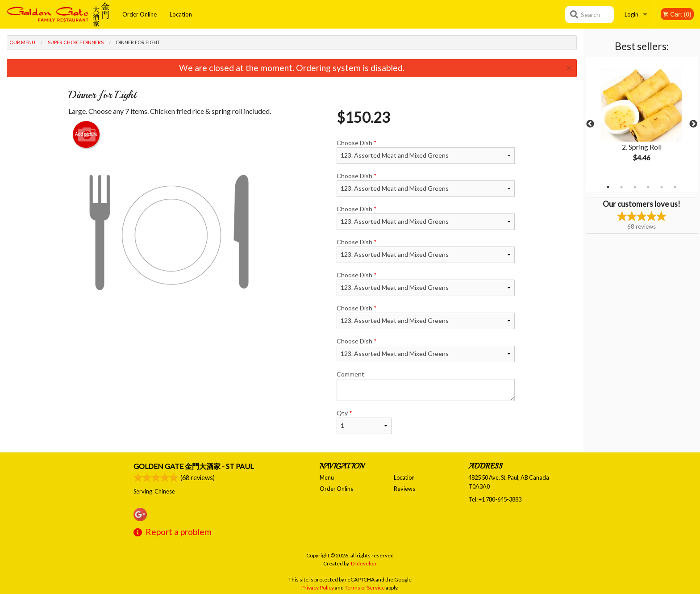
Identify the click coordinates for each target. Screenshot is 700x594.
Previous (590, 124)
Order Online (140, 14)
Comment (426, 386)
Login (631, 14)
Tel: (495, 499)
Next (693, 124)
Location (181, 14)
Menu (327, 477)
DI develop (363, 563)
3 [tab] (635, 187)
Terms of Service (365, 588)
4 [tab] (648, 187)
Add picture (86, 134)
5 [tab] (662, 187)
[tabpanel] (642, 119)
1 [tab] (608, 187)
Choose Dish (426, 151)
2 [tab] (621, 187)
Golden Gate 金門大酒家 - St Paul (194, 466)
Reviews (404, 489)
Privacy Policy (318, 588)
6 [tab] (675, 187)
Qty (364, 422)
